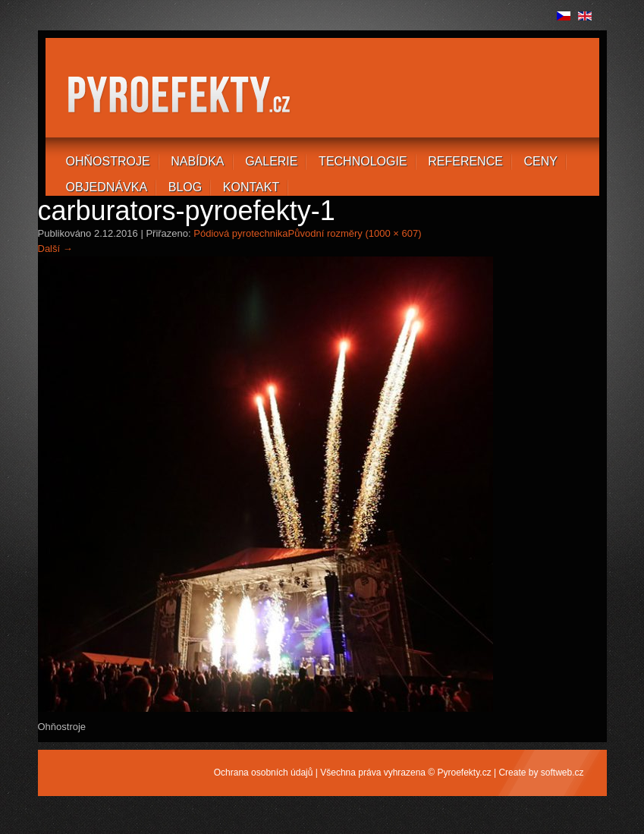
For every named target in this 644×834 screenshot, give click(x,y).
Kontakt (251, 187)
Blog (185, 187)
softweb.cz (562, 773)
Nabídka (197, 161)
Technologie (363, 161)
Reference (465, 161)
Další (55, 249)
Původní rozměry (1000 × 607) (355, 233)
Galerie (271, 161)
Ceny (541, 161)
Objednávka (107, 187)
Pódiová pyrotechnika (240, 233)
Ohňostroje (108, 161)
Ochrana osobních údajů (264, 773)
